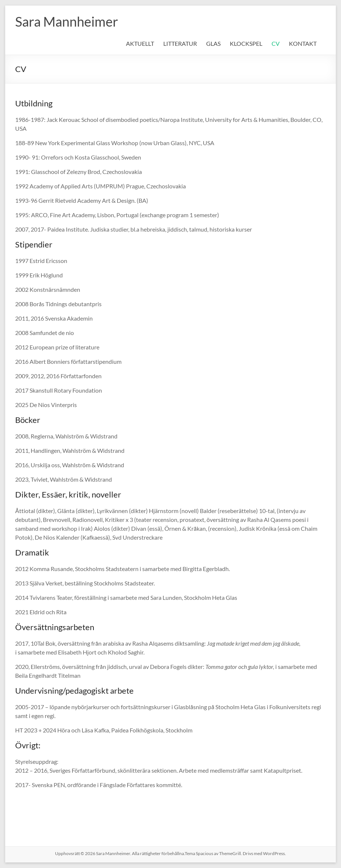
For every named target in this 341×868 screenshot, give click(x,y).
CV (276, 43)
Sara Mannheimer (67, 21)
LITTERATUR (180, 43)
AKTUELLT (140, 43)
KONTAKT (303, 43)
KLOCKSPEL (246, 43)
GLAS (213, 43)
